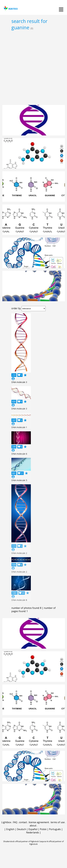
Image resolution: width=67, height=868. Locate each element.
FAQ (15, 822)
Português (55, 829)
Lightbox (6, 822)
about (33, 826)
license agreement (39, 822)
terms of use (58, 822)
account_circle (13, 379)
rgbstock (10, 8)
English (10, 829)
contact (23, 822)
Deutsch (21, 829)
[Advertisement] (33, 67)
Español (33, 829)
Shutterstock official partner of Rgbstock (21, 841)
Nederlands (33, 832)
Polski (43, 829)
